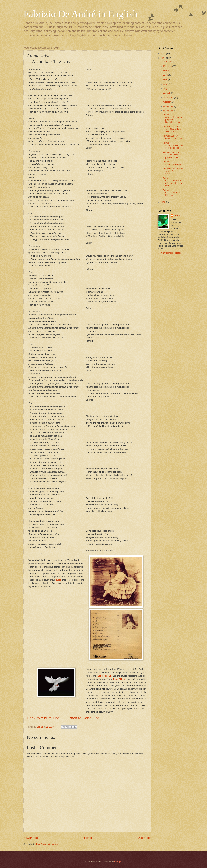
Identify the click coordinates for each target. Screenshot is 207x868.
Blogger (118, 862)
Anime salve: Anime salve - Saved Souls (173, 171)
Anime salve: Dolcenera (173, 163)
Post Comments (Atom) (47, 844)
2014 (163, 58)
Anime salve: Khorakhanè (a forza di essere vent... (173, 182)
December (168, 111)
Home (88, 838)
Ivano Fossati (104, 676)
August (167, 93)
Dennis (177, 216)
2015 (163, 202)
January (167, 62)
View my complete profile (169, 253)
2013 (163, 53)
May (166, 80)
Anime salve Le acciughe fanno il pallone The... (172, 155)
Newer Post (31, 838)
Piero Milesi (119, 679)
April (166, 75)
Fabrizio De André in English (81, 14)
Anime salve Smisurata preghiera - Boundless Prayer (172, 118)
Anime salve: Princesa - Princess (173, 193)
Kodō (59, 580)
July (165, 88)
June (166, 84)
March (166, 71)
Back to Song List (84, 718)
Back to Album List (43, 718)
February (168, 66)
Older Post (144, 838)
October (167, 102)
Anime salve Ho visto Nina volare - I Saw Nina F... (173, 129)
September (169, 97)
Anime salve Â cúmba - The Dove (173, 137)
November (168, 106)
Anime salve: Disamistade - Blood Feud (173, 145)
